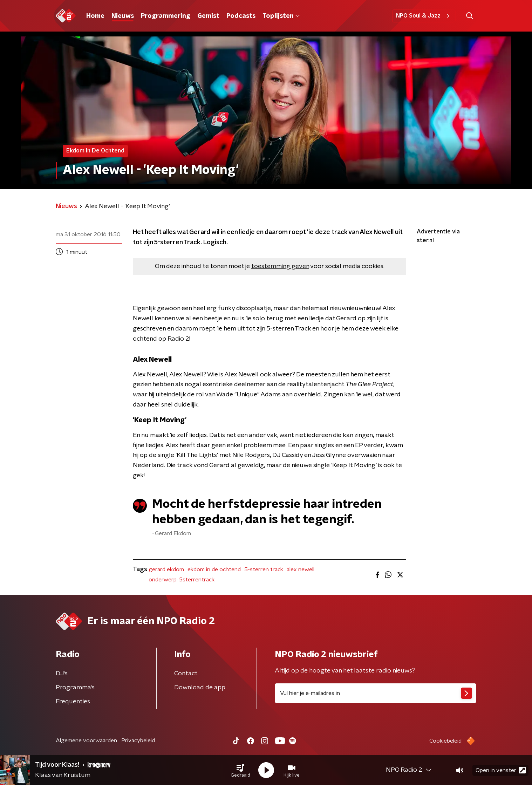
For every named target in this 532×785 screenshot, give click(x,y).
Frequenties (73, 702)
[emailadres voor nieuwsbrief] (376, 693)
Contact (186, 674)
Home (95, 16)
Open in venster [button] (501, 770)
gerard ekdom (166, 569)
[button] (240, 770)
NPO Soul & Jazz (424, 16)
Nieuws (123, 16)
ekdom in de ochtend (214, 569)
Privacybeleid (138, 740)
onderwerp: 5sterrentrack (182, 580)
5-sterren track (264, 569)
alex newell (301, 569)
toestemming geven (280, 266)
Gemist (208, 16)
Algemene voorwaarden (86, 740)
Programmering (166, 16)
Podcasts (241, 16)
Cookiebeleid (445, 741)
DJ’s (62, 674)
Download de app (200, 688)
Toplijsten (281, 16)
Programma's (75, 688)
